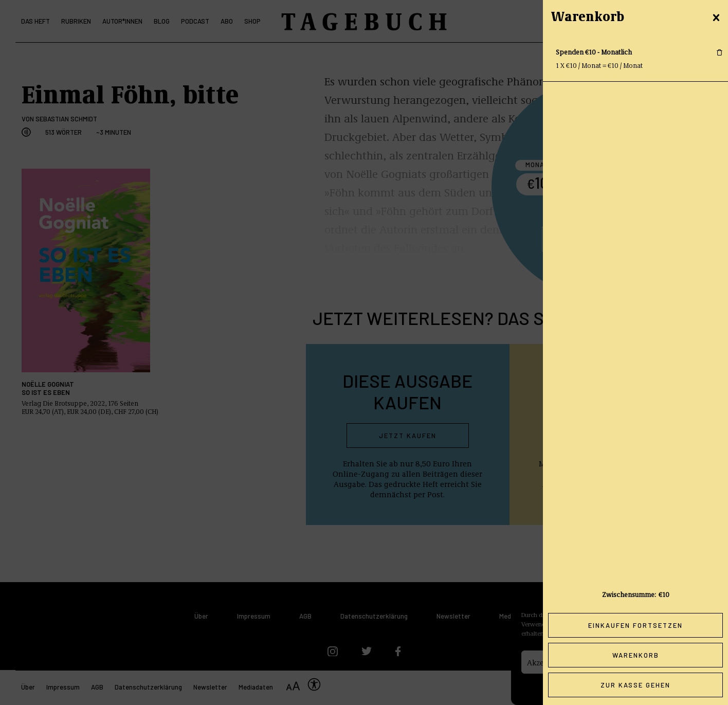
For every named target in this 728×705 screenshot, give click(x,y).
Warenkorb (636, 655)
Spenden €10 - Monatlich (594, 52)
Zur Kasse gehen (635, 685)
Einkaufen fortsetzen (635, 625)
